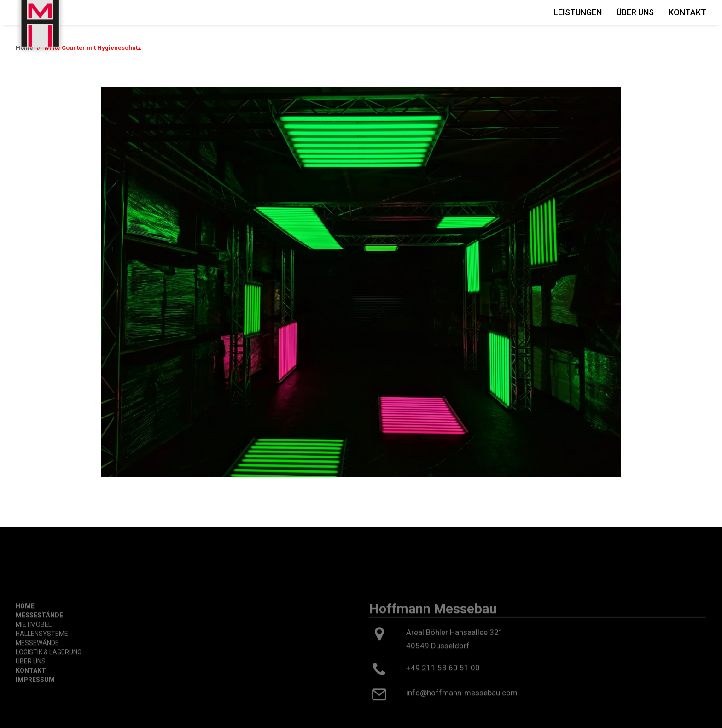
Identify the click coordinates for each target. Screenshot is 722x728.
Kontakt (687, 12)
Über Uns (635, 12)
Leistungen (578, 12)
